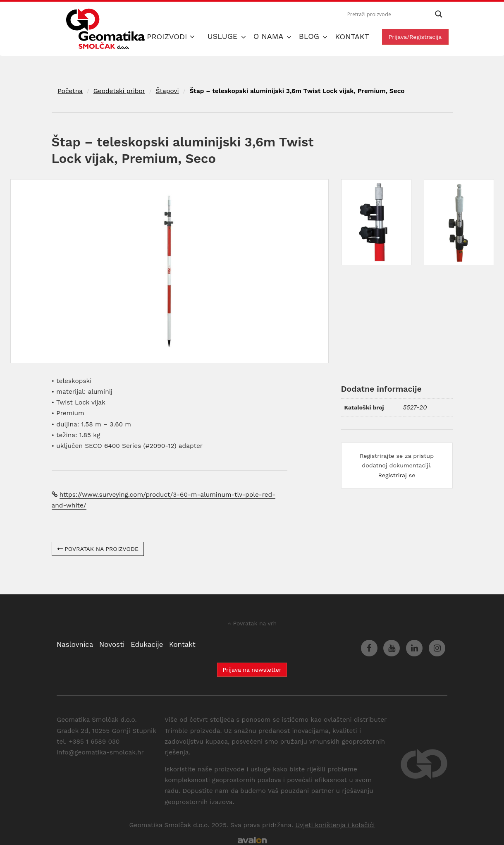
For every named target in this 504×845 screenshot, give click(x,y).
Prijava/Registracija (415, 37)
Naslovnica (75, 644)
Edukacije (147, 644)
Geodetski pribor (119, 91)
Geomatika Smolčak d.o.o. (106, 29)
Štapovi (167, 91)
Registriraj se (397, 475)
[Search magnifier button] (439, 14)
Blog (310, 36)
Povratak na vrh (252, 623)
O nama (270, 36)
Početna (70, 91)
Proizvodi (171, 37)
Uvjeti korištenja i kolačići (335, 825)
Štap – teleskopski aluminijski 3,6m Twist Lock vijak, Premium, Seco (297, 91)
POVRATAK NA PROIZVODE (98, 549)
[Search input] (389, 14)
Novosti (112, 644)
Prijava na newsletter (252, 670)
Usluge (224, 36)
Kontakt (352, 37)
